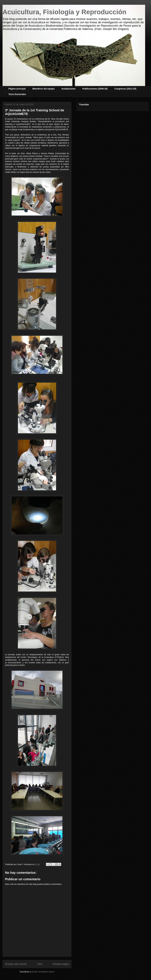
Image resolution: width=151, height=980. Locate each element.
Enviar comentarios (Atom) (43, 972)
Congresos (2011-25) (125, 89)
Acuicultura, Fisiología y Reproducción (64, 12)
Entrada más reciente (16, 964)
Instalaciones (69, 89)
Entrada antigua (61, 964)
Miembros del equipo (44, 89)
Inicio (40, 964)
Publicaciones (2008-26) (95, 89)
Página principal (17, 89)
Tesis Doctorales (17, 94)
